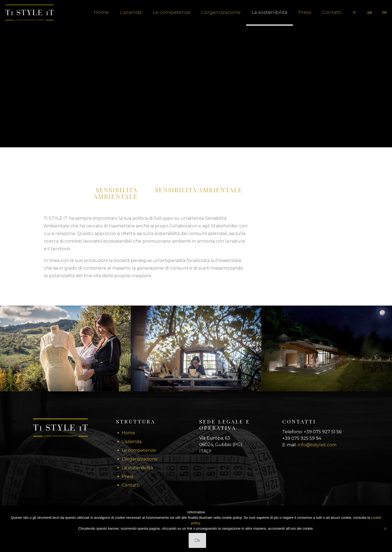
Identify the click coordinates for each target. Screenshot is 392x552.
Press (128, 476)
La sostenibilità (137, 468)
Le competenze (139, 450)
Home (128, 433)
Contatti (131, 485)
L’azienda (132, 442)
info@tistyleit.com (317, 445)
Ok (197, 540)
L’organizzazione (140, 459)
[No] (385, 529)
